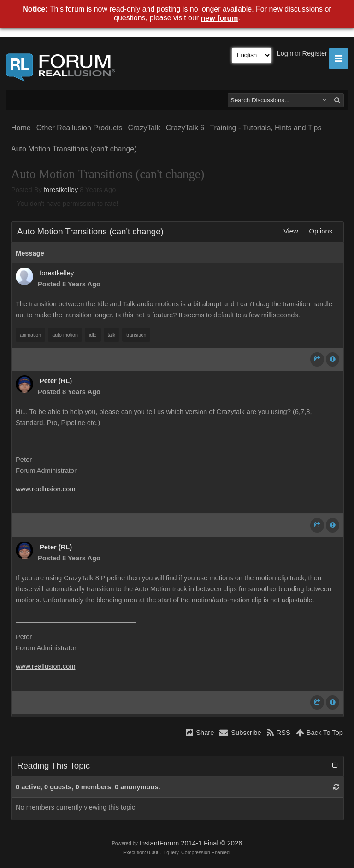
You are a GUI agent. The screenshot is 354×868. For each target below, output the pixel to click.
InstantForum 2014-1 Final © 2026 (191, 843)
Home (21, 128)
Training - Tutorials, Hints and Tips (265, 128)
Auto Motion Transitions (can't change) (74, 149)
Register (315, 53)
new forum (220, 18)
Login (285, 53)
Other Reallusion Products (80, 128)
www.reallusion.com (46, 489)
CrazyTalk (144, 128)
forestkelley (61, 190)
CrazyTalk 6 (185, 128)
